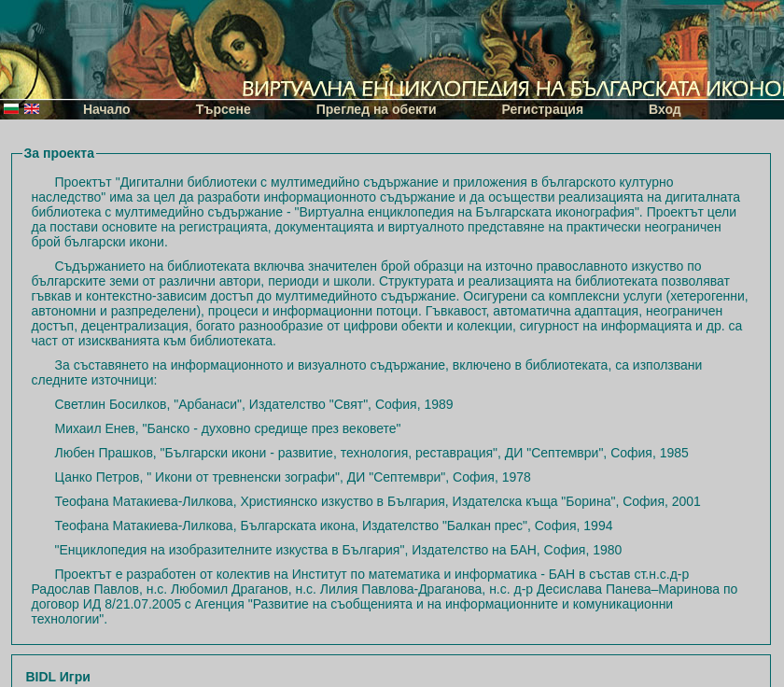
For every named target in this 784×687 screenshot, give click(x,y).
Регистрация (543, 109)
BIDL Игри (58, 677)
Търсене (224, 109)
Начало (107, 109)
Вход (665, 109)
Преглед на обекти (377, 109)
